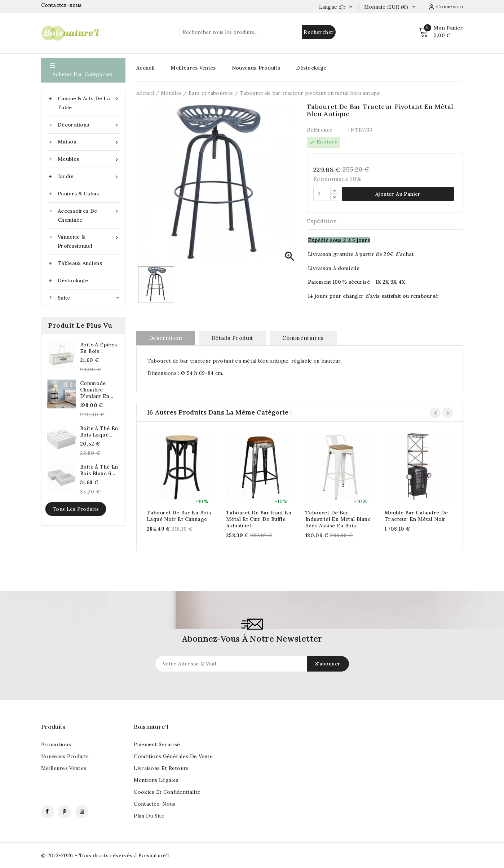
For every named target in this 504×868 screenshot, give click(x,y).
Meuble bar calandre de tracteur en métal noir (416, 516)
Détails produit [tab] (232, 338)
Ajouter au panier (398, 194)
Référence (320, 130)
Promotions (56, 744)
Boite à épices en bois (99, 348)
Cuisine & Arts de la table (89, 102)
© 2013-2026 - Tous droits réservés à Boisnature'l (105, 855)
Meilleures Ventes (193, 68)
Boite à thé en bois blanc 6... (99, 470)
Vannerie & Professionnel (89, 241)
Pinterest (65, 812)
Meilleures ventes (64, 768)
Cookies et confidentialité (167, 792)
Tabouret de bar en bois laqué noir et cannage (179, 516)
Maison (89, 142)
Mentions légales (156, 780)
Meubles (89, 159)
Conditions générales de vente (173, 756)
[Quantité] (322, 194)
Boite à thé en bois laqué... (99, 431)
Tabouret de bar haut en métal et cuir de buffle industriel (259, 519)
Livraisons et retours (161, 768)
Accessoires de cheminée (89, 215)
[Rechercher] (257, 32)
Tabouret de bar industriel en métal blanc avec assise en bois (338, 519)
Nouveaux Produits (256, 68)
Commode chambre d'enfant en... (97, 390)
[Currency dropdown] (414, 7)
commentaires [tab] (303, 338)
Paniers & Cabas (78, 194)
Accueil (145, 68)
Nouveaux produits (65, 756)
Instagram (82, 812)
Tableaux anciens (80, 263)
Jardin (89, 176)
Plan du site (149, 816)
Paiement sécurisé (157, 744)
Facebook (48, 812)
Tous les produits (76, 509)
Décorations (89, 125)
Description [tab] (165, 338)
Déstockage (73, 280)
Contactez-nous (62, 5)
